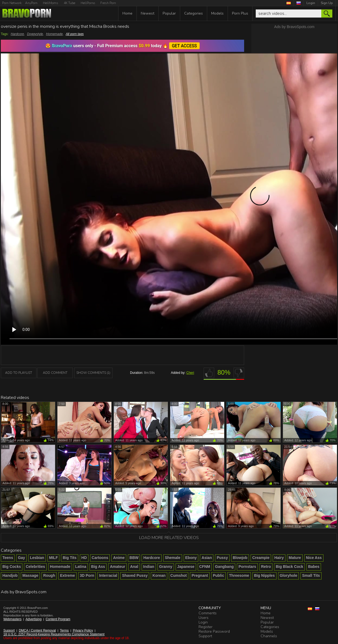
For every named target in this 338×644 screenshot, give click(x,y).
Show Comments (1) (93, 373)
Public (218, 575)
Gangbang (224, 567)
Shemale (173, 558)
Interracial (108, 575)
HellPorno (88, 3)
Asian (207, 558)
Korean (159, 575)
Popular (169, 13)
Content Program (58, 619)
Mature (295, 558)
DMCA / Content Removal (37, 631)
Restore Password (214, 631)
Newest (148, 13)
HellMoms (51, 3)
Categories (194, 13)
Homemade (54, 34)
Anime (119, 558)
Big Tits (69, 558)
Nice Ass (314, 558)
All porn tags (75, 34)
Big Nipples (264, 575)
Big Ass (98, 567)
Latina (81, 567)
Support (9, 631)
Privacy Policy (83, 631)
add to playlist (19, 373)
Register (206, 627)
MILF (54, 558)
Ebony (191, 558)
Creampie (261, 558)
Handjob (10, 575)
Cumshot (179, 575)
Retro (266, 567)
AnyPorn (31, 3)
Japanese (186, 567)
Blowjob (240, 558)
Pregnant (200, 575)
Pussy (222, 558)
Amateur (117, 567)
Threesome (239, 575)
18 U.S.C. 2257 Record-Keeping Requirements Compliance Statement (54, 634)
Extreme (67, 575)
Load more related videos (169, 538)
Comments (208, 613)
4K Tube (69, 3)
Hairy (279, 558)
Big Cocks (12, 567)
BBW (134, 558)
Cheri (190, 373)
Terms (64, 631)
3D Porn (87, 575)
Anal (134, 567)
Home (127, 13)
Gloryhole (289, 575)
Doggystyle (35, 34)
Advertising (34, 619)
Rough (49, 575)
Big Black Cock (289, 567)
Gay (21, 558)
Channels (269, 636)
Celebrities (35, 567)
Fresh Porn (108, 3)
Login (311, 3)
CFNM (205, 567)
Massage (30, 575)
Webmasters (13, 619)
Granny (166, 567)
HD (84, 558)
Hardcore (17, 34)
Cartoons (100, 558)
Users (204, 618)
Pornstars (247, 567)
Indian (149, 567)
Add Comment (55, 373)
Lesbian (37, 558)
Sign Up (327, 3)
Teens (8, 558)
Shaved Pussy (135, 575)
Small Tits (311, 575)
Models (217, 13)
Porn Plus (240, 13)
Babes (314, 567)
